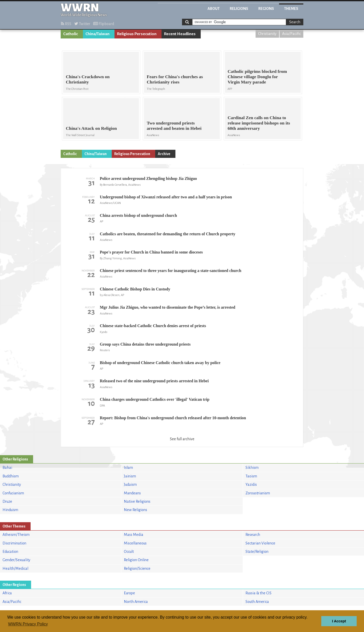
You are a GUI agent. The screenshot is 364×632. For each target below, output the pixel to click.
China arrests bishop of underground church (138, 215)
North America (136, 602)
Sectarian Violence (260, 543)
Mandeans (132, 493)
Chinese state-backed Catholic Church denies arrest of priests (153, 326)
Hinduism (10, 510)
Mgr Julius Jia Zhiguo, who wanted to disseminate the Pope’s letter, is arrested (168, 307)
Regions (266, 9)
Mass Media (134, 535)
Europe (129, 593)
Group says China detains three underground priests (145, 344)
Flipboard (104, 24)
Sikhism (252, 468)
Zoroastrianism (258, 493)
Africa (7, 593)
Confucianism (13, 493)
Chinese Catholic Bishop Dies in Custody (135, 289)
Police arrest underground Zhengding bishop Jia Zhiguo (148, 178)
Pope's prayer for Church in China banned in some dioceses (151, 252)
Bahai (7, 468)
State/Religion (257, 552)
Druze (7, 501)
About (214, 9)
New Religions (135, 510)
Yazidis (251, 484)
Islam (128, 468)
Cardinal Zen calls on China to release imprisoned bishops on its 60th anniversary (259, 123)
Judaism (130, 484)
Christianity (267, 34)
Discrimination (14, 543)
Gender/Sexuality (16, 560)
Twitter (82, 24)
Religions (239, 9)
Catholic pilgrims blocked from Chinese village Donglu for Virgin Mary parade (257, 77)
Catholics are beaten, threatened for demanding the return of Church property (168, 234)
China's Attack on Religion (91, 128)
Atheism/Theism (16, 535)
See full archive (182, 439)
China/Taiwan (97, 34)
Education (10, 552)
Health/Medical (15, 568)
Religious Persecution (137, 34)
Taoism (251, 476)
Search (295, 22)
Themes (291, 9)
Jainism (130, 476)
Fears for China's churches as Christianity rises (175, 79)
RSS (66, 24)
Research (253, 535)
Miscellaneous (135, 543)
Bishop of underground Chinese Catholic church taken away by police (160, 363)
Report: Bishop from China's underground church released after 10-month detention (173, 418)
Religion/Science (137, 568)
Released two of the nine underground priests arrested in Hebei (154, 381)
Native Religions (137, 501)
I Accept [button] (339, 621)
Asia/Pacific (291, 34)
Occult (129, 552)
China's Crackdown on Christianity (88, 79)
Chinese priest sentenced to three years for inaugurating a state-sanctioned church (171, 271)
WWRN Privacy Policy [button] (28, 624)
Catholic (71, 34)
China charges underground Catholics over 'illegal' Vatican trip (155, 399)
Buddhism (11, 476)
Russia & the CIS (258, 593)
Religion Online (136, 560)
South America (257, 602)
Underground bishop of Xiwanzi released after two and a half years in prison (166, 197)
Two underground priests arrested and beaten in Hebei (174, 126)
